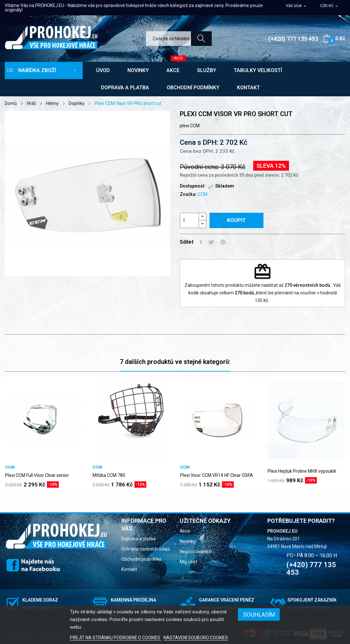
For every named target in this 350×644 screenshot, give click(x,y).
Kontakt (129, 569)
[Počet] (189, 220)
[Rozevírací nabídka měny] (329, 6)
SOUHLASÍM (259, 614)
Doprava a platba (138, 539)
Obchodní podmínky (141, 559)
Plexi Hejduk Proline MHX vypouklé (302, 471)
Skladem (225, 186)
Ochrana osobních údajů (146, 549)
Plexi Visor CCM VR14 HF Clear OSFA (217, 475)
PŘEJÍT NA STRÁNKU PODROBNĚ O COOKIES (116, 638)
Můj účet (188, 562)
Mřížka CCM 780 (109, 475)
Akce (185, 531)
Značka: (188, 194)
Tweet (211, 242)
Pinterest (223, 242)
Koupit (236, 220)
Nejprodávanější (196, 551)
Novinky (188, 541)
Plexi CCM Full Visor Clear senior (37, 475)
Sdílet (201, 242)
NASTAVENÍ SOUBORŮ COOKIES (196, 638)
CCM (202, 194)
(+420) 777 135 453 (293, 39)
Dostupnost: (193, 186)
